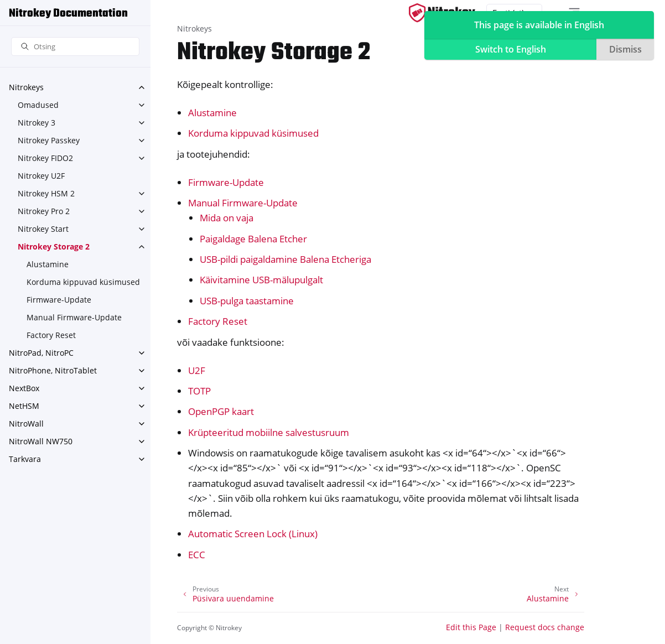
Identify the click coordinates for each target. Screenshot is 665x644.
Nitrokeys (26, 87)
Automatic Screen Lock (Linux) (253, 534)
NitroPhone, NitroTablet (53, 370)
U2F (197, 370)
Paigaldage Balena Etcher (253, 239)
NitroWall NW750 (41, 441)
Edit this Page (471, 627)
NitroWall (26, 424)
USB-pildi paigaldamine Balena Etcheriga (285, 259)
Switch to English (511, 49)
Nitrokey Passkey (49, 140)
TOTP (199, 391)
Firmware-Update (59, 300)
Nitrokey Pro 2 (44, 211)
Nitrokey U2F (41, 176)
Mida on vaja (227, 218)
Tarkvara (25, 459)
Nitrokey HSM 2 (46, 193)
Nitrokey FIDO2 (45, 158)
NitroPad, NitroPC (41, 353)
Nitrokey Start (43, 229)
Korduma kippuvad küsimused (83, 282)
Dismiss (625, 49)
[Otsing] (75, 47)
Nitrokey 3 (37, 123)
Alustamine (48, 264)
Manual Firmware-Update (74, 317)
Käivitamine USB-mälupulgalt (261, 280)
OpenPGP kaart (221, 411)
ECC (197, 555)
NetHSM (24, 406)
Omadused (38, 105)
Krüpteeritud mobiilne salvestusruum (269, 432)
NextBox (24, 388)
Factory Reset (51, 335)
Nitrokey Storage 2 (54, 246)
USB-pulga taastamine (247, 301)
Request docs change (545, 627)
